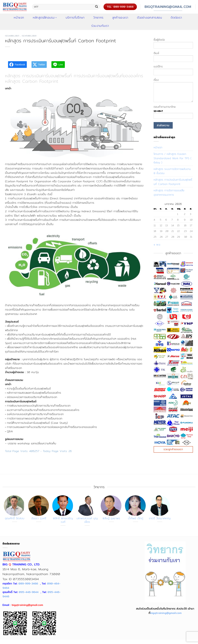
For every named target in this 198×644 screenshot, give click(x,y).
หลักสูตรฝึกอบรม (45, 18)
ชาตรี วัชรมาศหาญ (160, 518)
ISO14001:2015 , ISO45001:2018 (21, 36)
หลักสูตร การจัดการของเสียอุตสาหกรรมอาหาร (169, 193)
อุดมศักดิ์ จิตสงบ (15, 518)
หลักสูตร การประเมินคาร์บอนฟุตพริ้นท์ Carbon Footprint (173, 182)
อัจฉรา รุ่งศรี (39, 518)
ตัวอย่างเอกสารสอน (150, 18)
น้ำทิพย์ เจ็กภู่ (136, 518)
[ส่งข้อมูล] (96, 7)
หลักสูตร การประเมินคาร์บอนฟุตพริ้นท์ (38, 76)
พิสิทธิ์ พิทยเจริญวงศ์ (63, 520)
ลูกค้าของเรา (120, 18)
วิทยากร (98, 18)
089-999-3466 (28, 584)
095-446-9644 (29, 592)
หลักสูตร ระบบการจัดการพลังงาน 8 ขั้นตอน (172, 171)
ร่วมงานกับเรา (100, 26)
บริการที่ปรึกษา (75, 18)
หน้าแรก (158, 147)
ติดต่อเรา (176, 18)
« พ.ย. (157, 245)
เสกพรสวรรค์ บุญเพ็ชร (87, 520)
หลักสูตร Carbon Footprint (32, 81)
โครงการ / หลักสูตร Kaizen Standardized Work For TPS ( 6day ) (172, 158)
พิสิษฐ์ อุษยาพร (111, 518)
